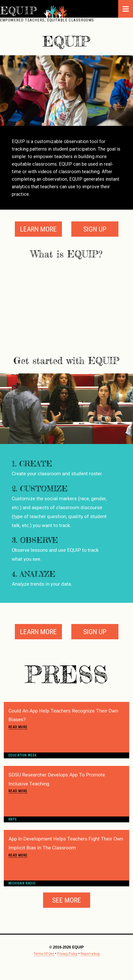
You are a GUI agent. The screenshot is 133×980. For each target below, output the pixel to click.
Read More (18, 727)
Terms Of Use (44, 954)
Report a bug (90, 954)
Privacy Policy (67, 954)
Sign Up (95, 229)
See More (67, 900)
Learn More (38, 229)
